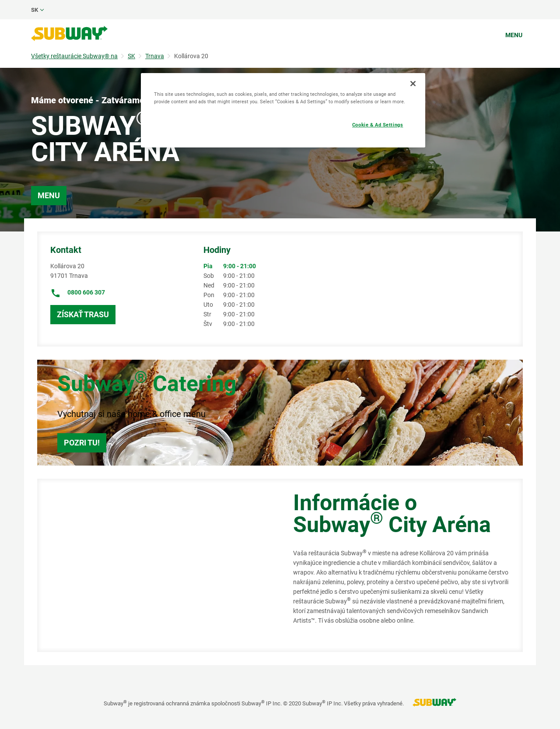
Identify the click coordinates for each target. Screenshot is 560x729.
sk (35, 10)
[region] (283, 110)
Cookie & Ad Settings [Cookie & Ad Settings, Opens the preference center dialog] (378, 125)
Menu (514, 35)
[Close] (413, 84)
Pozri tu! (82, 443)
